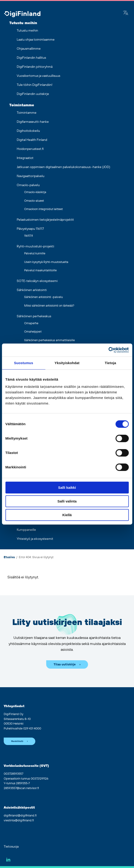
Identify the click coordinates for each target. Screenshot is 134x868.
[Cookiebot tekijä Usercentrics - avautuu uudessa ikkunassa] (108, 350)
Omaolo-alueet (34, 201)
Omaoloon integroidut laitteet (43, 209)
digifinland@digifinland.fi (20, 816)
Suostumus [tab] (24, 363)
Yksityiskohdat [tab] (67, 363)
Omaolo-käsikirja (35, 192)
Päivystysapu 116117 (30, 229)
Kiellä (67, 515)
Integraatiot (25, 158)
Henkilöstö (17, 741)
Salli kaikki (67, 487)
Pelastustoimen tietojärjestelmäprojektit (45, 220)
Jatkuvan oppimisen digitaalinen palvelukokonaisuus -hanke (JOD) (63, 167)
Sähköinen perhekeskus (34, 316)
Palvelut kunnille (35, 253)
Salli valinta (67, 501)
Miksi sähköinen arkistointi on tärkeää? (49, 306)
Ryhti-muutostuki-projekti (35, 246)
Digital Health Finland (32, 140)
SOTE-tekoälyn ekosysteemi (37, 281)
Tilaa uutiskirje (65, 664)
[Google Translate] (126, 13)
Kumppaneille (26, 530)
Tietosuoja (11, 847)
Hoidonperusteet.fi (30, 149)
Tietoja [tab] (110, 363)
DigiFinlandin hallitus (31, 58)
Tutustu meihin (23, 23)
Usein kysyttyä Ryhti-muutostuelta (46, 262)
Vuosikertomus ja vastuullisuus (38, 76)
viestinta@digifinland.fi (19, 820)
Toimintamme (22, 105)
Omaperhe (31, 323)
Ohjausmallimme (29, 49)
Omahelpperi (33, 332)
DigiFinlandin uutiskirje (33, 94)
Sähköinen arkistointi (32, 290)
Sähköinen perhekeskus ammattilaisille (49, 340)
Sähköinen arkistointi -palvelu (43, 297)
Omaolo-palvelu (28, 185)
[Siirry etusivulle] (22, 15)
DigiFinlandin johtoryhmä (35, 67)
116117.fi (28, 236)
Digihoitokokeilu (28, 131)
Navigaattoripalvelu (31, 176)
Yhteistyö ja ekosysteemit (35, 539)
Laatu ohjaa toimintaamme (36, 40)
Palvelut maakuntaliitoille (40, 270)
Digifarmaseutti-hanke (33, 122)
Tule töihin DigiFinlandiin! (35, 85)
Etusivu (9, 557)
